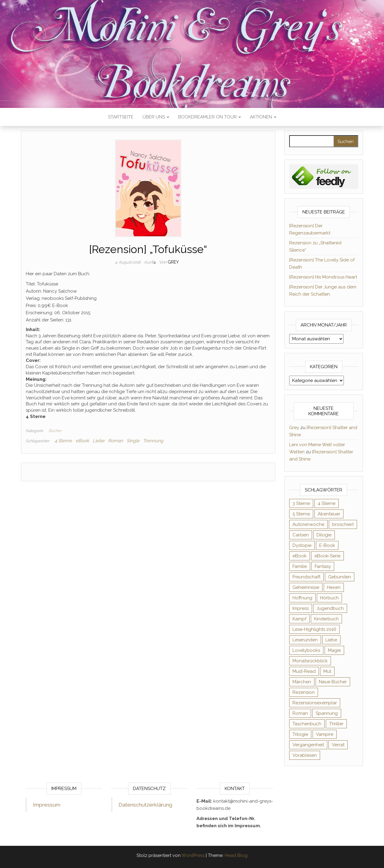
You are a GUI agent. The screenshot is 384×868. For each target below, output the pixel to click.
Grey (173, 262)
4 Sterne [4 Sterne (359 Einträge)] (327, 503)
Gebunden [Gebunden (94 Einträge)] (340, 577)
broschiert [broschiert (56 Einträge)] (343, 524)
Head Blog (236, 855)
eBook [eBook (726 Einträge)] (300, 556)
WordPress (193, 855)
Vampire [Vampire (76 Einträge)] (325, 734)
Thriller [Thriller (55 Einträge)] (336, 724)
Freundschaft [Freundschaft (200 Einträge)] (306, 577)
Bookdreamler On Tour (210, 117)
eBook (82, 441)
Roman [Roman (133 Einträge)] (300, 713)
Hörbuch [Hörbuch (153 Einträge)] (329, 598)
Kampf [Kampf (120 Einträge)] (299, 619)
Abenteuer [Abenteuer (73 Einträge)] (329, 514)
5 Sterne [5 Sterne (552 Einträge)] (301, 514)
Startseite (121, 117)
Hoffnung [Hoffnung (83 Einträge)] (302, 598)
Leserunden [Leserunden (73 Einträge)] (305, 640)
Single (133, 441)
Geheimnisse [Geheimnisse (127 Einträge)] (306, 587)
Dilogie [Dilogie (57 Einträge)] (324, 535)
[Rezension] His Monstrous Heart (323, 277)
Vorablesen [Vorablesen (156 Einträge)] (305, 755)
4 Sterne (63, 441)
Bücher (55, 431)
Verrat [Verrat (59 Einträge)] (338, 745)
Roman (115, 441)
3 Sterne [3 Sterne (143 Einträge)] (301, 503)
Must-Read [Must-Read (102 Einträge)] (304, 671)
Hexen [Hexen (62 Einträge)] (334, 587)
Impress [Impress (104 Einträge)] (301, 608)
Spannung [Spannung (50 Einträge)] (327, 713)
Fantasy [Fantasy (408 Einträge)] (323, 566)
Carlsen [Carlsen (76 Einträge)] (301, 535)
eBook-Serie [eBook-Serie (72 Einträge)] (327, 556)
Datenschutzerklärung (145, 805)
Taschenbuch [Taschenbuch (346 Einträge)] (307, 724)
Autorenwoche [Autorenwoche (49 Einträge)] (308, 524)
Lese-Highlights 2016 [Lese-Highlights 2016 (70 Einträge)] (314, 629)
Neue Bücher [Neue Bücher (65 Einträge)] (333, 682)
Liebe (99, 441)
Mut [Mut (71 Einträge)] (327, 671)
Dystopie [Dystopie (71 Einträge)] (302, 545)
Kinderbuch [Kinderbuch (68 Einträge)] (326, 619)
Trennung (153, 441)
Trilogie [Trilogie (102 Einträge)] (300, 734)
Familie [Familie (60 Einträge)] (300, 566)
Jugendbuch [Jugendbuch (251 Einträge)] (330, 608)
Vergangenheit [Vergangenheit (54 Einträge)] (308, 745)
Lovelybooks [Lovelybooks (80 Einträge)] (306, 650)
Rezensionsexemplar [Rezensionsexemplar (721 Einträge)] (315, 703)
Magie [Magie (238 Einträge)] (334, 650)
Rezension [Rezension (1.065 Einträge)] (304, 692)
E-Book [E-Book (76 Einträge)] (327, 545)
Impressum (47, 805)
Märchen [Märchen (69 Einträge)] (302, 682)
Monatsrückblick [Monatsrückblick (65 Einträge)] (310, 661)
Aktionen (263, 117)
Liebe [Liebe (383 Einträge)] (331, 640)
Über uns (156, 117)
